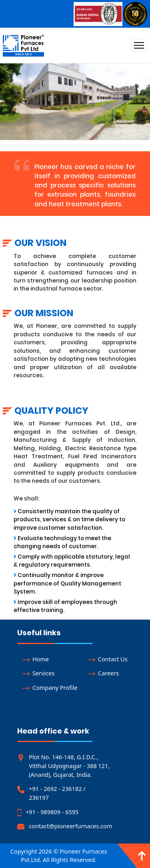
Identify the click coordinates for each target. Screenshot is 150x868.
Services (38, 673)
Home (36, 659)
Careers (103, 673)
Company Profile (50, 687)
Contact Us (108, 659)
